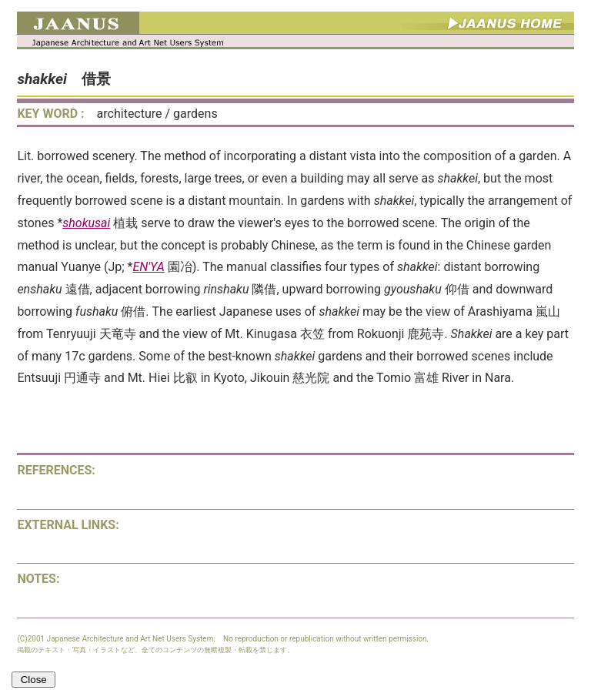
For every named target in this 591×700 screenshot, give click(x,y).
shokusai (86, 223)
